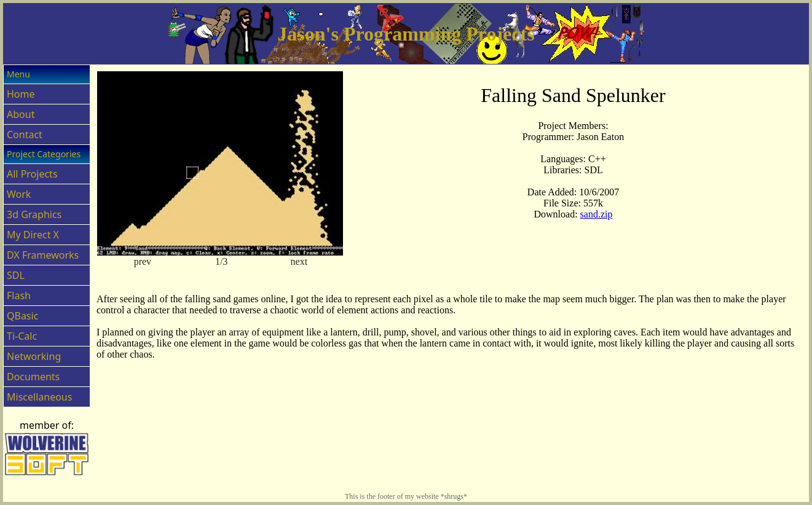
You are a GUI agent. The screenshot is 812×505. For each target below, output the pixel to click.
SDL (16, 275)
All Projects (32, 174)
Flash (19, 296)
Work (19, 194)
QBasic (22, 316)
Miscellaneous (39, 397)
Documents (33, 377)
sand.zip (597, 214)
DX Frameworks (43, 255)
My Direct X (33, 235)
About (21, 114)
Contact (25, 135)
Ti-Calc (22, 336)
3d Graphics (34, 214)
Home (21, 94)
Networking (34, 356)
